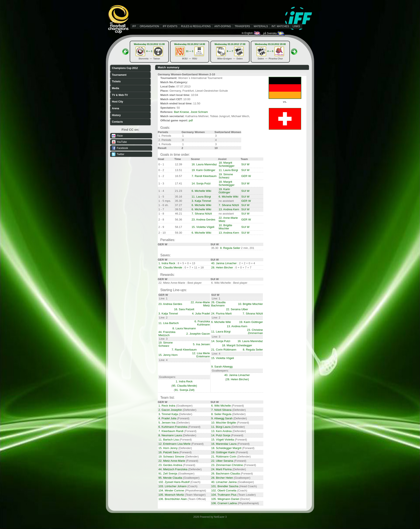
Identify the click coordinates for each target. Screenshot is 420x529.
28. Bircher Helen (222, 478)
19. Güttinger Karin (223, 452)
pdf (191, 120)
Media (116, 88)
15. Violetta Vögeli (203, 227)
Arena (116, 108)
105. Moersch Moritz (171, 495)
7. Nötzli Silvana (221, 410)
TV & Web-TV (120, 95)
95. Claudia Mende (170, 267)
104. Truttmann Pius (224, 495)
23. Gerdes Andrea (170, 465)
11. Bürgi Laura (221, 427)
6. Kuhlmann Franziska (173, 427)
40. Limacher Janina (224, 482)
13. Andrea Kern (229, 209)
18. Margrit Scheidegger (227, 164)
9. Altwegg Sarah (222, 418)
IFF (134, 26)
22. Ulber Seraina (222, 461)
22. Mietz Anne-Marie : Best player (180, 283)
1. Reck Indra (167, 406)
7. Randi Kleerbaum (204, 176)
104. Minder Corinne (171, 490)
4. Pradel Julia (167, 418)
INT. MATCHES (280, 26)
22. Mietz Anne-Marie (172, 461)
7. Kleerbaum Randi (171, 431)
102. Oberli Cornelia (224, 490)
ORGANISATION (149, 26)
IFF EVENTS (170, 26)
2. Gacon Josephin (170, 410)
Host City (118, 102)
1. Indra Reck (167, 263)
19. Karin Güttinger (203, 170)
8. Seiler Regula (221, 414)
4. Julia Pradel (201, 314)
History (116, 115)
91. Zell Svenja (168, 474)
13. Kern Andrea (221, 431)
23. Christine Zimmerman (255, 331)
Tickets (116, 81)
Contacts (117, 122)
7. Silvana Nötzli (229, 205)
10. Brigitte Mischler (226, 227)
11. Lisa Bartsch (169, 323)
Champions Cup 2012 (125, 68)
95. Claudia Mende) (185, 386)
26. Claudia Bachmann (218, 304)
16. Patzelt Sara (168, 452)
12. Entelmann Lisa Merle (174, 444)
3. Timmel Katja (168, 414)
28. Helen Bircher (222, 267)
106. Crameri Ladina (224, 503)
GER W (246, 176)
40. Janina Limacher (224, 263)
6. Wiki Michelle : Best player (229, 283)
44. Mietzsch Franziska (173, 469)
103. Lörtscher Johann (173, 486)
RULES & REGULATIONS (196, 26)
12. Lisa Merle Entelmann (201, 355)
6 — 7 (230, 51)
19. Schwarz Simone (171, 457)
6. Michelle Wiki (201, 191)
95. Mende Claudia (170, 478)
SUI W (245, 164)
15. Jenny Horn (168, 355)
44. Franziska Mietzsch (167, 334)
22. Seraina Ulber (237, 309)
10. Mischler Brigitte (224, 423)
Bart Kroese (181, 112)
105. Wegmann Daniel (225, 499)
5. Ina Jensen (201, 344)
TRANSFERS (242, 26)
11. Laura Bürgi (228, 170)
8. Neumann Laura (170, 435)
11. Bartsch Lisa (169, 440)
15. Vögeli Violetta (223, 440)
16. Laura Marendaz (204, 164)
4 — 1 (149, 51)
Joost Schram (199, 112)
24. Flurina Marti (221, 314)
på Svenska (274, 33)
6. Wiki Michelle (221, 406)
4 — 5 (270, 51)
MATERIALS (261, 26)
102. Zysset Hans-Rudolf (174, 482)
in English (252, 33)
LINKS (296, 26)
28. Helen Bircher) (237, 379)
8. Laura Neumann (184, 328)
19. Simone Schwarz (226, 176)
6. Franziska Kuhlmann (202, 323)
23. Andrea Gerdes (203, 220)
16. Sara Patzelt (184, 309)
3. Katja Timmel (201, 201)
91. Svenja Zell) (185, 390)
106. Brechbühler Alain (173, 499)
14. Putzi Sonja (221, 435)
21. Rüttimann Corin (224, 457)
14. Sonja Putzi (201, 183)
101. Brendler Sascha (225, 486)
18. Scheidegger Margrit (226, 448)
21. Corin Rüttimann (224, 350)
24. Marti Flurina (221, 469)
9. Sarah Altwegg (222, 367)
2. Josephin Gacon (198, 334)
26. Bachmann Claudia (226, 474)
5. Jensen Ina (167, 423)
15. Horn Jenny (168, 448)
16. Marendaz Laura (224, 444)
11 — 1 (190, 51)
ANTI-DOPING (223, 26)
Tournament (119, 75)
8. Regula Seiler (230, 248)
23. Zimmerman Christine (227, 465)
